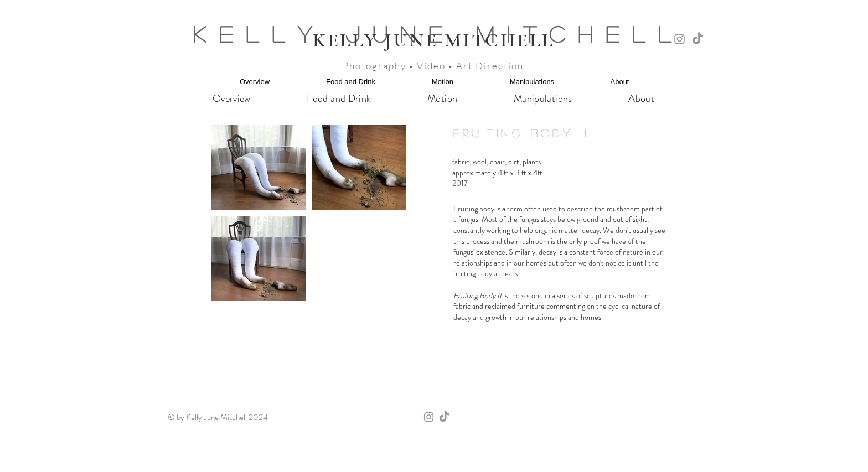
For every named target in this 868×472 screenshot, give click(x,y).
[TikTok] (698, 39)
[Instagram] (680, 39)
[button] (259, 168)
